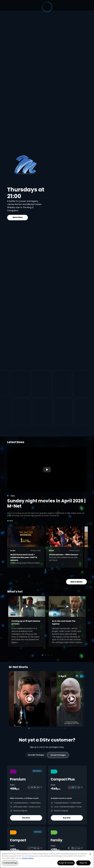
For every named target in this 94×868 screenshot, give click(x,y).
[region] (47, 859)
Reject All (83, 863)
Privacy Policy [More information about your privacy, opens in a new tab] (28, 858)
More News (77, 582)
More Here (18, 217)
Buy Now (26, 818)
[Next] (83, 699)
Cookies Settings (10, 863)
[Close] (90, 854)
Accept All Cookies (66, 863)
